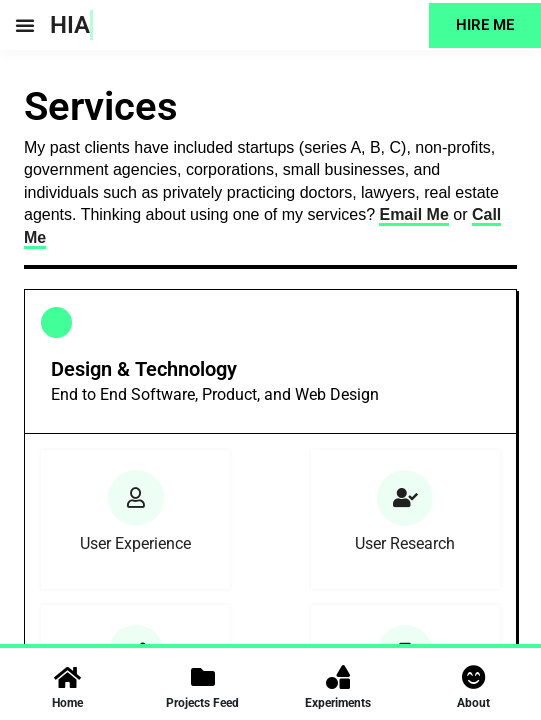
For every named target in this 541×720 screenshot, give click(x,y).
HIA (70, 25)
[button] (25, 25)
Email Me (413, 214)
